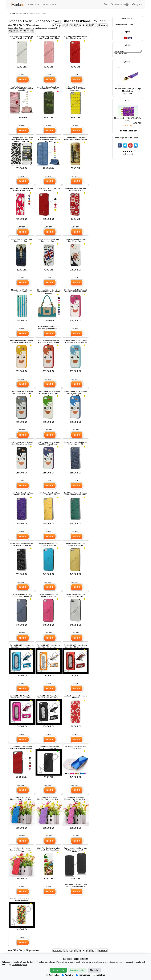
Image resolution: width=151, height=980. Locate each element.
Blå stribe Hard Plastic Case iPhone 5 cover (22, 291)
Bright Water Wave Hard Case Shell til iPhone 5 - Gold (49, 494)
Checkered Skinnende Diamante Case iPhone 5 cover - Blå (22, 799)
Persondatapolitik (20, 965)
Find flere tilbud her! (128, 131)
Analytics (68, 975)
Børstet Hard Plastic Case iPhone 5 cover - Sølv (76, 595)
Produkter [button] (34, 5)
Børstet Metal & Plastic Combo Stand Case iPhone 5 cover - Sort (49, 698)
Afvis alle (94, 970)
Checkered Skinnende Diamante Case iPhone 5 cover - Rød (22, 850)
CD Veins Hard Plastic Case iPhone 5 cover (75, 748)
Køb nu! (23, 80)
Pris (33, 31)
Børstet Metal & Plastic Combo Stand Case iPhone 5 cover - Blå (22, 647)
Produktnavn (25, 31)
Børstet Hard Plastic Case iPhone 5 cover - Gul (76, 545)
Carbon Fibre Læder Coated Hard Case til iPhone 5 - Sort (49, 748)
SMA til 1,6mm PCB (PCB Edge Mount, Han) (128, 90)
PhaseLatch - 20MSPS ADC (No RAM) (128, 119)
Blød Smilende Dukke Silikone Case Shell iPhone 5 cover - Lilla (49, 444)
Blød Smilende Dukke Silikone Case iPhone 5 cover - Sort (22, 443)
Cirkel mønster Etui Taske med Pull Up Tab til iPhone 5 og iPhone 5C (75, 850)
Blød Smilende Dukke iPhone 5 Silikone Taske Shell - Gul (22, 342)
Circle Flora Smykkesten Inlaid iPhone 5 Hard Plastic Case (49, 849)
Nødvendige (53, 975)
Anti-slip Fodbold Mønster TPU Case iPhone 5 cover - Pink (49, 37)
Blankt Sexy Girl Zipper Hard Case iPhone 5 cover (22, 240)
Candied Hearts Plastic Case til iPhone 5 (76, 697)
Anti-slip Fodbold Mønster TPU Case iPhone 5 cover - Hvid (22, 37)
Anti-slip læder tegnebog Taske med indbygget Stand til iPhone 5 (22, 89)
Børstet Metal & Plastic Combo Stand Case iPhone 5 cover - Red (76, 647)
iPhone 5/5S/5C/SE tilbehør (37, 14)
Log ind (137, 5)
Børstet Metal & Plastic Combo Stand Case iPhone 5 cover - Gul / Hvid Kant (49, 647)
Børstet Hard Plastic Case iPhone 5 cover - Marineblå (22, 595)
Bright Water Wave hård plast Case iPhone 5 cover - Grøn (75, 494)
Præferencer (83, 975)
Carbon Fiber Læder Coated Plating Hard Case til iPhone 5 (22, 748)
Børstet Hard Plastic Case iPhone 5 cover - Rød (49, 595)
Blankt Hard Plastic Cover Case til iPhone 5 (49, 189)
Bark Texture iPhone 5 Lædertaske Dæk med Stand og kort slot (49, 139)
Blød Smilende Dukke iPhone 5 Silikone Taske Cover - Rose (76, 291)
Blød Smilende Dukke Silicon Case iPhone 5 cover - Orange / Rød (49, 342)
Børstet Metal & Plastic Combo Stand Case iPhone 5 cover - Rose (22, 698)
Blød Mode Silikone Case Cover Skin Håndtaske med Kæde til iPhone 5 (49, 292)
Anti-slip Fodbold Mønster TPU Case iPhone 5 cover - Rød (76, 37)
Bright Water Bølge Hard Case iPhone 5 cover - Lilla (22, 494)
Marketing (99, 975)
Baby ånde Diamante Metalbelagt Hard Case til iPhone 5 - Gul (75, 89)
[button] (106, 5)
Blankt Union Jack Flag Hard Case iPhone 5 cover (49, 240)
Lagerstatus (14, 31)
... (96, 25)
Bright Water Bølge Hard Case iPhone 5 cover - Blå (76, 443)
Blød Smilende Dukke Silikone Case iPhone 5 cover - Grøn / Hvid (49, 393)
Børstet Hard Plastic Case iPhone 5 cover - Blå (49, 545)
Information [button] (49, 5)
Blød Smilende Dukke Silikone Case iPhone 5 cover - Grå (22, 392)
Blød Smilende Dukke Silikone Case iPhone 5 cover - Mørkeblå (75, 393)
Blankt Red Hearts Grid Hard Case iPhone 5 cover (75, 189)
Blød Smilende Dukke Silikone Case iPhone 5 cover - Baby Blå (76, 342)
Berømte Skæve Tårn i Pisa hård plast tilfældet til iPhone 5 (75, 139)
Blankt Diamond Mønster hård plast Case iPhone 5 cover (22, 189)
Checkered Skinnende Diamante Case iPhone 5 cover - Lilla (49, 799)
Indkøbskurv (120, 5)
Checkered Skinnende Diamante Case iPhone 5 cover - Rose (76, 799)
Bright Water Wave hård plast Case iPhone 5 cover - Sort (22, 545)
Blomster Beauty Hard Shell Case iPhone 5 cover (75, 240)
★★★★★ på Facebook (128, 153)
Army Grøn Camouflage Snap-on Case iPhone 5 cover (49, 88)
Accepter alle (58, 970)
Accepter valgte (77, 970)
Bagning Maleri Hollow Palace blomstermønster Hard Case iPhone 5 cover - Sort (22, 139)
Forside (22, 14)
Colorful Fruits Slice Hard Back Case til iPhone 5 (22, 900)
